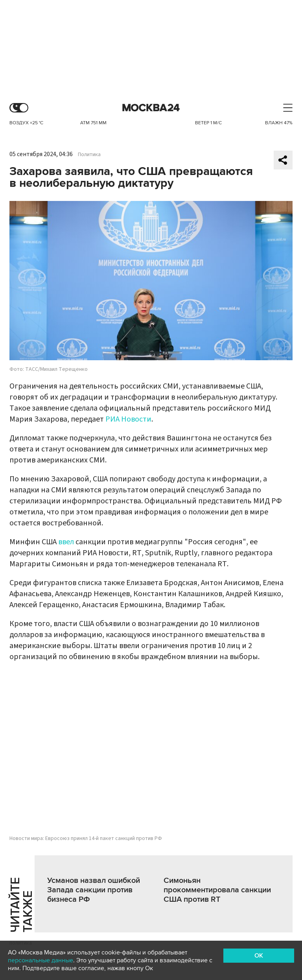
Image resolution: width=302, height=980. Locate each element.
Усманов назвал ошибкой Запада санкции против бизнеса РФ (94, 890)
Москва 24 (151, 108)
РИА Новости (128, 419)
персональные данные (41, 960)
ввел (66, 542)
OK (259, 956)
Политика (89, 155)
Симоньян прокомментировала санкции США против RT (217, 890)
